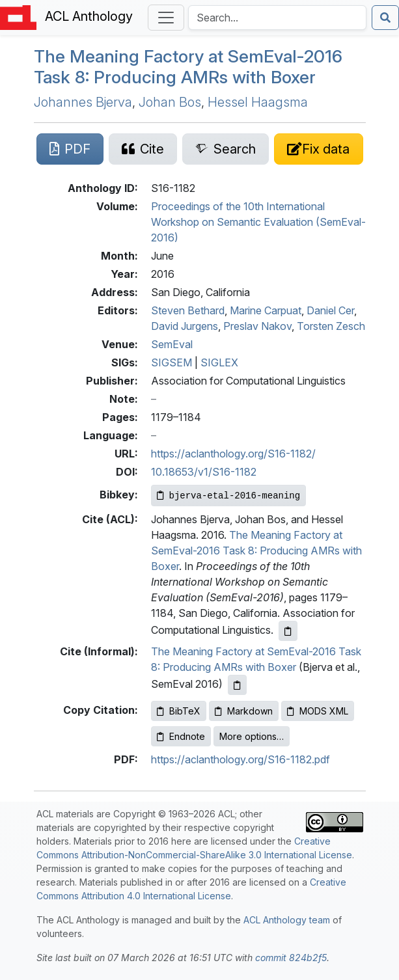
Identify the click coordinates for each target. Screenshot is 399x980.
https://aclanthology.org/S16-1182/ (233, 454)
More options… (252, 736)
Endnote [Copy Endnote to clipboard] (181, 736)
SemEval (172, 344)
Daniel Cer (330, 310)
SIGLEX (219, 362)
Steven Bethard (188, 310)
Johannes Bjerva (83, 102)
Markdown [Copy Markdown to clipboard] (244, 711)
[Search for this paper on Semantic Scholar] (226, 149)
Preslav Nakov (257, 326)
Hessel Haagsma (258, 102)
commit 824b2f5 (291, 958)
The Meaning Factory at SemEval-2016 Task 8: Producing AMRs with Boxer (256, 551)
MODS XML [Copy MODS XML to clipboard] (318, 711)
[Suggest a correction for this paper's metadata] (318, 149)
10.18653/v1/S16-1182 (204, 472)
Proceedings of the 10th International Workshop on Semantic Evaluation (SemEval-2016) (258, 222)
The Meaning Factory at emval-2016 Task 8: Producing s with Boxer (188, 66)
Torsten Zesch (331, 326)
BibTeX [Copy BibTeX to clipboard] (179, 711)
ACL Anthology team (287, 920)
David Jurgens (185, 326)
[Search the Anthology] (277, 18)
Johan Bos (170, 102)
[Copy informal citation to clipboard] (237, 685)
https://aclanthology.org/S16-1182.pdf (241, 759)
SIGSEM (172, 362)
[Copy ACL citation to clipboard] (288, 631)
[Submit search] (385, 18)
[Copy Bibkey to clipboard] (229, 496)
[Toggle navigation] (166, 18)
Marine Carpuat (266, 310)
